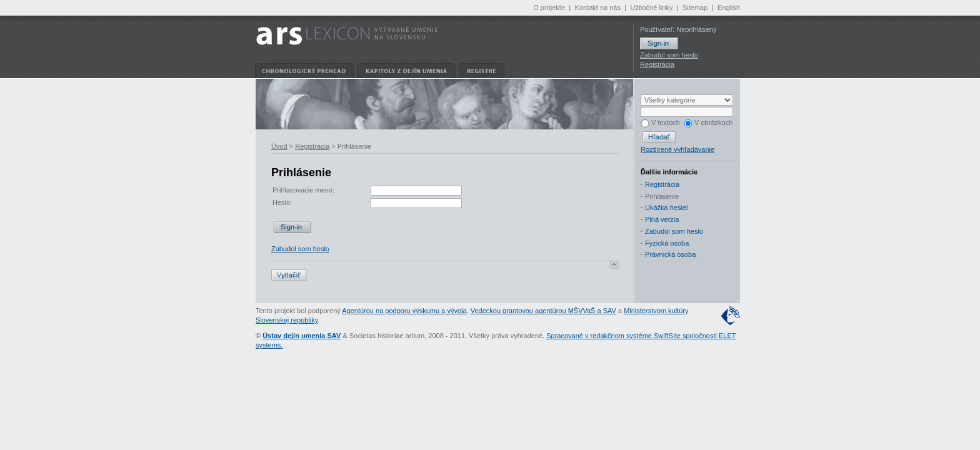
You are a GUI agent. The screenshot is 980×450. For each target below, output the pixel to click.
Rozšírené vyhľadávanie (677, 149)
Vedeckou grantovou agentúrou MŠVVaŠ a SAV (543, 311)
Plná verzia (662, 219)
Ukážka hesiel (666, 207)
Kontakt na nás (598, 7)
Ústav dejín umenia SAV (302, 336)
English (729, 7)
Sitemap (695, 7)
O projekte (549, 7)
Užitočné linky (652, 7)
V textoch (660, 122)
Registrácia (657, 64)
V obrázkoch (708, 122)
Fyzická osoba (667, 243)
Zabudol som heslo (669, 55)
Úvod (279, 146)
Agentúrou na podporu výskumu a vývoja (404, 311)
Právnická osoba (670, 254)
